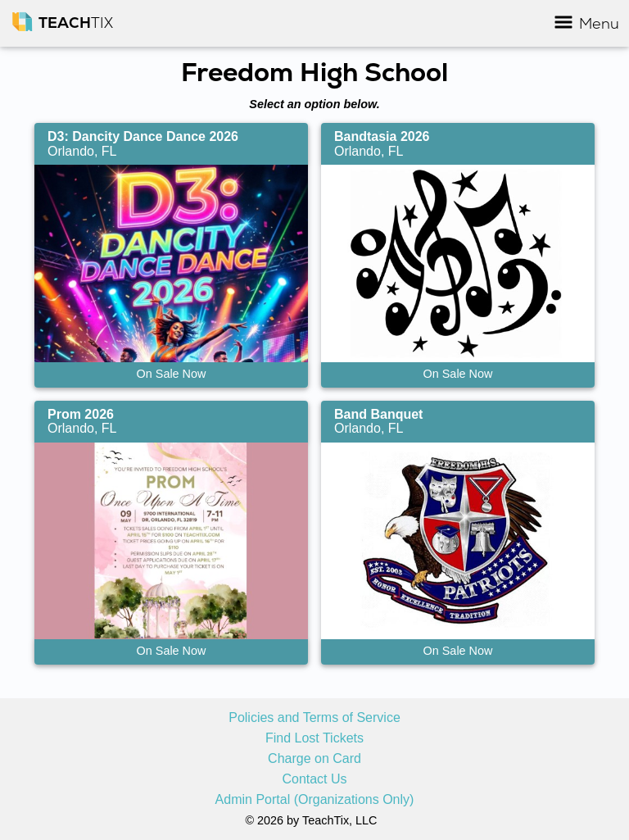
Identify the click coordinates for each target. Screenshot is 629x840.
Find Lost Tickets (314, 738)
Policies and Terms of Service (314, 718)
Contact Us (314, 779)
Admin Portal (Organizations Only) (315, 800)
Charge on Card (314, 759)
